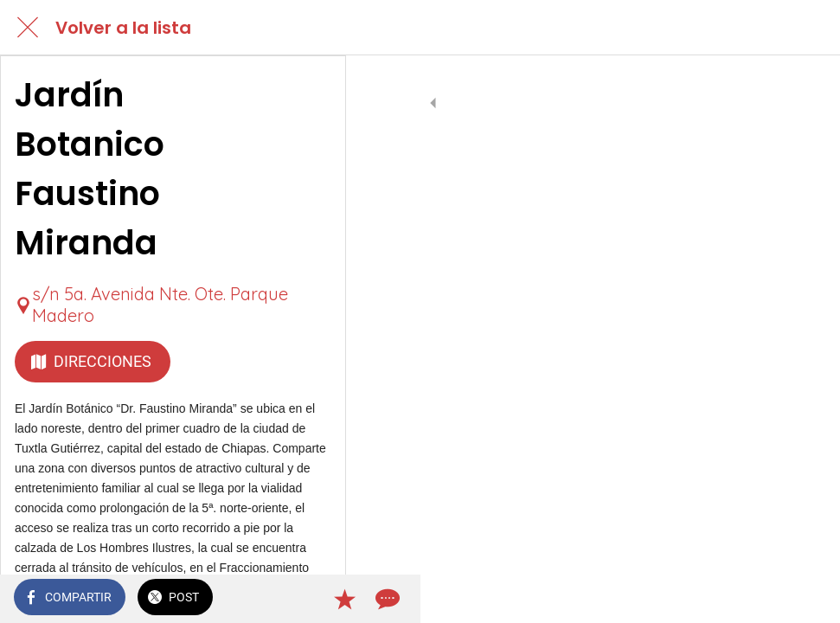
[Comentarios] (805, 599)
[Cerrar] (28, 28)
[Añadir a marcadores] (764, 599)
